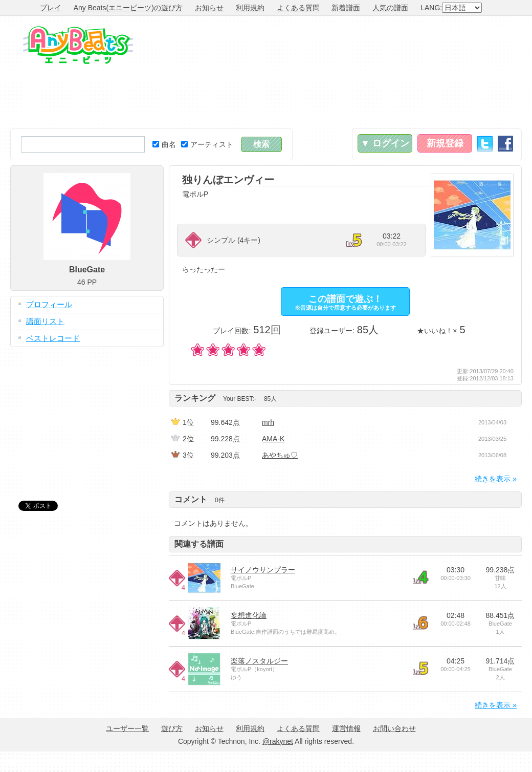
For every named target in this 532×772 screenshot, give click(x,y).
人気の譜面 (390, 8)
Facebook (505, 144)
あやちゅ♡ (280, 455)
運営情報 (346, 728)
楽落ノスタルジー (259, 661)
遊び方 (172, 728)
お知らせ (209, 8)
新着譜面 (346, 8)
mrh (268, 422)
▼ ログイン (385, 143)
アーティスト (207, 144)
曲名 (164, 144)
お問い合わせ (394, 728)
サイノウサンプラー (263, 570)
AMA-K (273, 439)
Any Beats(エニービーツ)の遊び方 (128, 8)
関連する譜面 (199, 544)
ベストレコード (53, 338)
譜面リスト (45, 321)
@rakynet (278, 741)
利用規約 (250, 8)
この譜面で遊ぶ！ (345, 302)
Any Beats (78, 45)
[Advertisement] (469, 72)
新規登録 (445, 143)
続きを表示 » (496, 479)
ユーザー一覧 (127, 728)
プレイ (51, 8)
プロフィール (49, 304)
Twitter (485, 144)
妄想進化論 (249, 615)
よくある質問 (298, 8)
